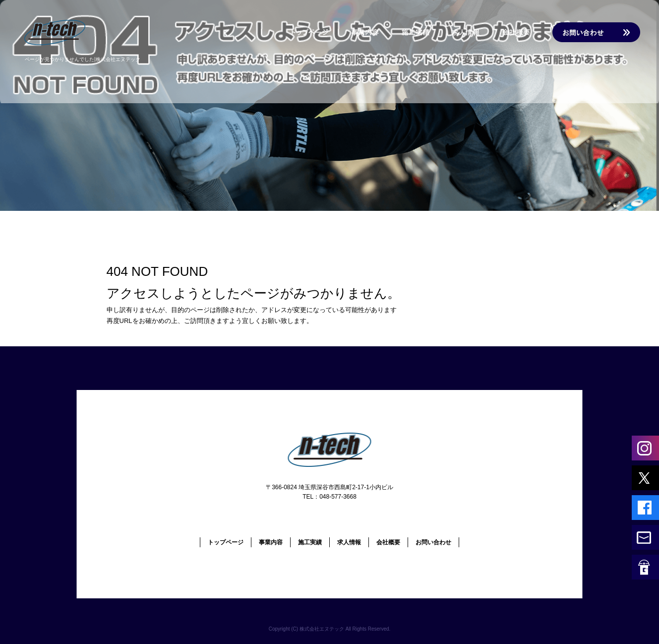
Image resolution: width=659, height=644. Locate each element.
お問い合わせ (595, 32)
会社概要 (520, 32)
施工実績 (421, 32)
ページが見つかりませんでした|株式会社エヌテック (83, 59)
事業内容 (366, 32)
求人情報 (471, 32)
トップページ (307, 32)
